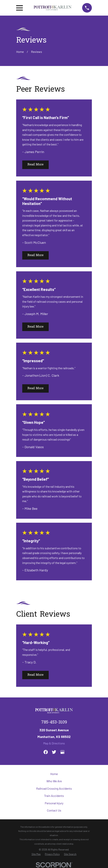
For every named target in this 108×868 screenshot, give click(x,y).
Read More (35, 165)
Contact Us (54, 810)
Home (54, 774)
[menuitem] (36, 854)
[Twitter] (54, 752)
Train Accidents (54, 796)
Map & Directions (54, 743)
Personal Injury (54, 803)
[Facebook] (46, 752)
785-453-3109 (54, 723)
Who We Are (54, 781)
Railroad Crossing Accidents (54, 788)
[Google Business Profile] (62, 752)
